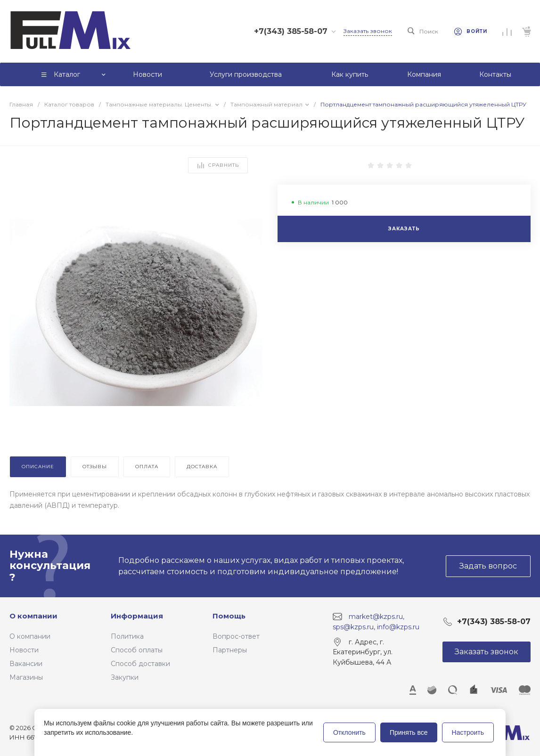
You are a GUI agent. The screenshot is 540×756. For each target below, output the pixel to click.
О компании (33, 616)
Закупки (125, 677)
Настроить (468, 732)
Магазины (26, 677)
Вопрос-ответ (236, 636)
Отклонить (349, 732)
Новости (24, 650)
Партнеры (230, 650)
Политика (127, 636)
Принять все (409, 732)
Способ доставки (140, 664)
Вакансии (26, 664)
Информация (137, 616)
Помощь (229, 616)
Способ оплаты (137, 650)
